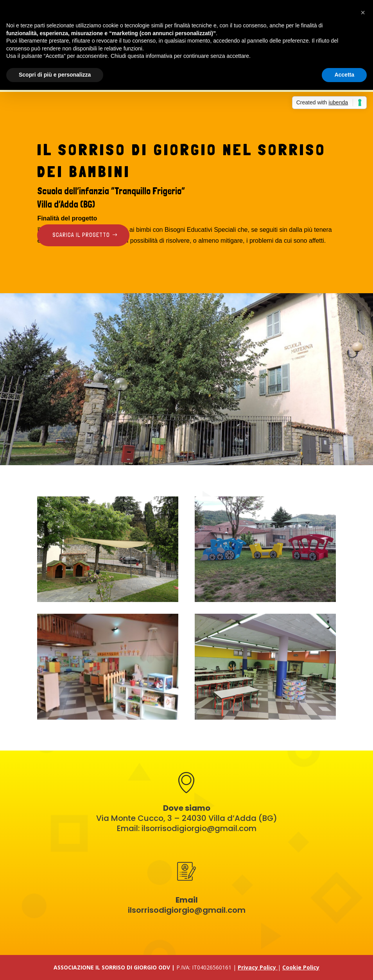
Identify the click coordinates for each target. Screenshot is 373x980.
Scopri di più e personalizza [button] (55, 75)
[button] (363, 13)
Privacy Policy (258, 967)
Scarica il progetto (81, 235)
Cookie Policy (301, 967)
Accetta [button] (344, 75)
